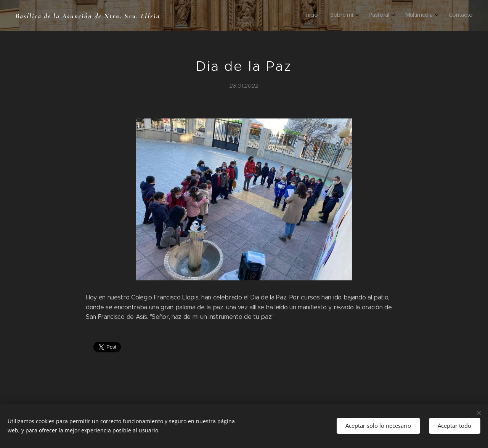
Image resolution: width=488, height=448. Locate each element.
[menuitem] (415, 16)
